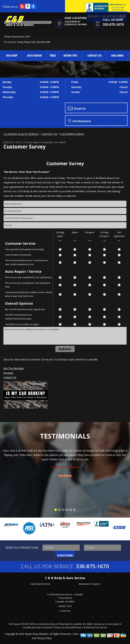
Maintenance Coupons (90, 584)
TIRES (53, 56)
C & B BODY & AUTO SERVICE (21, 134)
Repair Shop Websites (37, 634)
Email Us (77, 108)
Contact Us (10, 377)
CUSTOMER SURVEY (72, 134)
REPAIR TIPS (70, 56)
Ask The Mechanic (14, 368)
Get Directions (80, 121)
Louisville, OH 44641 (54, 142)
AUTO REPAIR (34, 56)
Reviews (8, 373)
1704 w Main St (32, 142)
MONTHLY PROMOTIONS (22, 548)
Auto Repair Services (40, 584)
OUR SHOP (12, 56)
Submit (65, 349)
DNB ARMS (117, 56)
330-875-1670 (113, 24)
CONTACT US (95, 56)
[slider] (65, 476)
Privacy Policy (44, 638)
